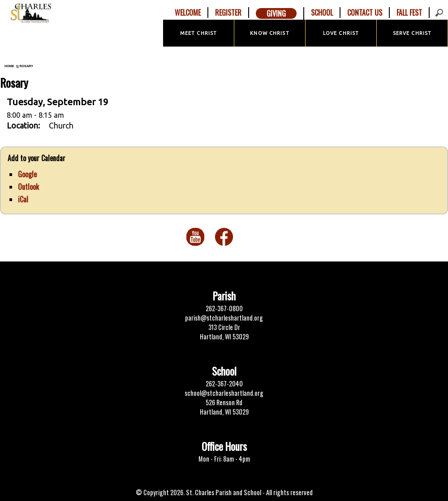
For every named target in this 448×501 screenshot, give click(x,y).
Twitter (253, 237)
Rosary (26, 66)
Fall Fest (409, 13)
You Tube (195, 237)
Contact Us (365, 13)
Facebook (224, 237)
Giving (276, 13)
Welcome (188, 13)
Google (27, 174)
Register (228, 13)
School (322, 13)
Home (9, 66)
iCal (23, 199)
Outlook (28, 187)
